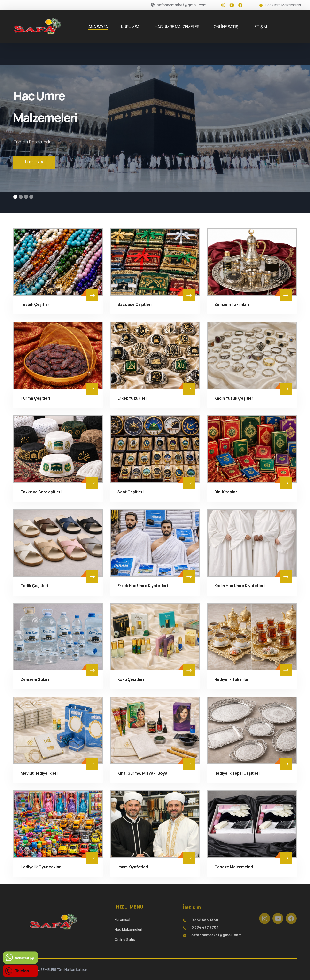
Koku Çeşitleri (131, 679)
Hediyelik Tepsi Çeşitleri (237, 773)
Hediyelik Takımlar (232, 679)
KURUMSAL (131, 27)
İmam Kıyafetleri (133, 867)
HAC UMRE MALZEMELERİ (178, 27)
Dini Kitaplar (226, 492)
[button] (15, 197)
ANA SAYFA (98, 27)
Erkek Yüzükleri (132, 398)
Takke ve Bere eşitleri (41, 492)
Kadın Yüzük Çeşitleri (234, 398)
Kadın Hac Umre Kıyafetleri (240, 586)
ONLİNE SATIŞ (226, 27)
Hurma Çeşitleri (35, 398)
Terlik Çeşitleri (34, 586)
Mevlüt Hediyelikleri (39, 773)
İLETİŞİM (259, 27)
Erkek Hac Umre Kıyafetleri (143, 586)
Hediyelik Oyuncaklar (41, 867)
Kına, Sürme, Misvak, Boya (142, 773)
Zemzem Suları (35, 679)
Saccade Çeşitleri (135, 304)
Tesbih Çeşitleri (35, 304)
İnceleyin (34, 170)
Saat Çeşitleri (131, 492)
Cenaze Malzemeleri (234, 867)
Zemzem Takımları (232, 304)
